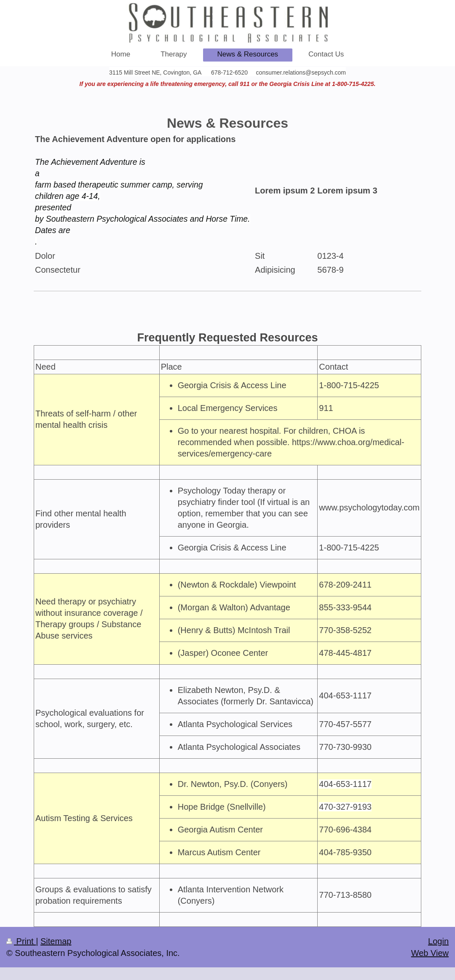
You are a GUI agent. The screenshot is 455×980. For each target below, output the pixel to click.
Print (21, 941)
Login (438, 941)
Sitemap (56, 941)
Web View (430, 953)
